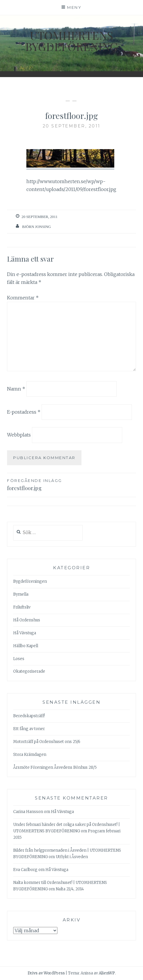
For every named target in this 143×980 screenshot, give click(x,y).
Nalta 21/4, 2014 (70, 889)
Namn (16, 389)
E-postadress (24, 412)
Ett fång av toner (29, 729)
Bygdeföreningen (30, 581)
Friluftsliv (22, 607)
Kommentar (23, 298)
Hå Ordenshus (27, 620)
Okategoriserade (29, 671)
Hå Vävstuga (25, 633)
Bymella (21, 594)
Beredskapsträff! (29, 716)
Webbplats (19, 435)
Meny (74, 7)
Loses (19, 659)
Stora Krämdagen (30, 755)
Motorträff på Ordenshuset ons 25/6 (47, 742)
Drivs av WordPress (46, 973)
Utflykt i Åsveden (72, 857)
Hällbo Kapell (26, 646)
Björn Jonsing (36, 227)
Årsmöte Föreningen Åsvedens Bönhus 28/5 (55, 767)
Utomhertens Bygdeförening (71, 41)
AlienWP (107, 973)
